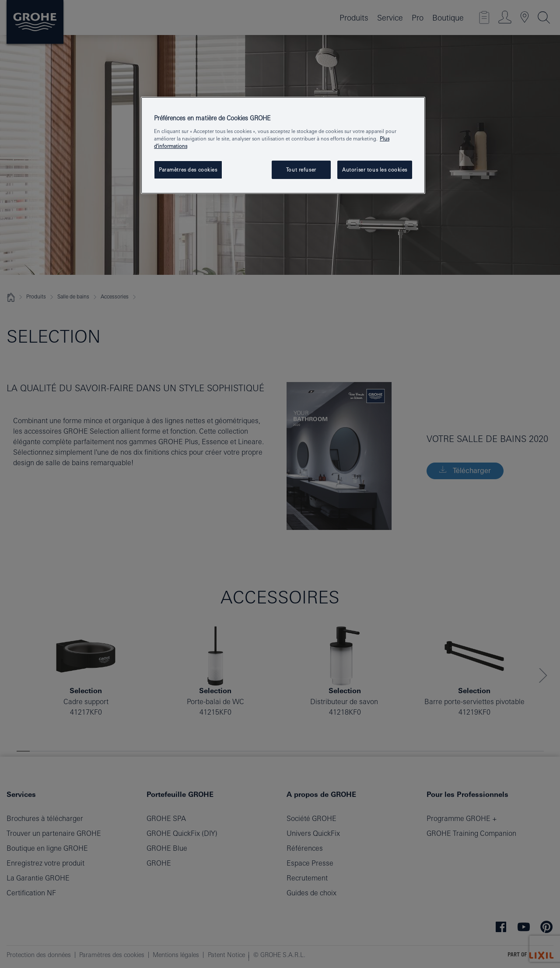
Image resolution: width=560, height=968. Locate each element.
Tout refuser (301, 170)
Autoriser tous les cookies (375, 170)
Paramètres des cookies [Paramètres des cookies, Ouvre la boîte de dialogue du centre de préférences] (188, 170)
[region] (283, 145)
